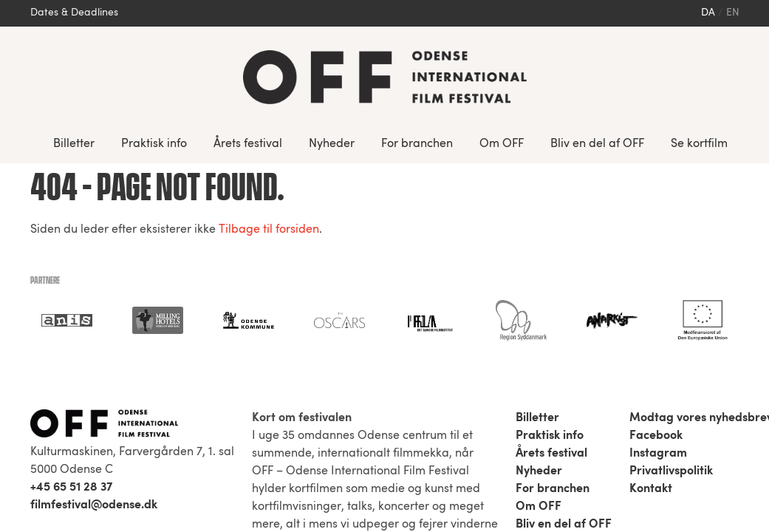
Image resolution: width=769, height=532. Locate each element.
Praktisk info (154, 144)
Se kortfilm (699, 144)
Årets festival (248, 144)
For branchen (417, 144)
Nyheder (332, 144)
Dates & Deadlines (74, 13)
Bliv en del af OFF (597, 144)
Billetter (74, 144)
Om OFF (502, 144)
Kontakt (651, 489)
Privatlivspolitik (671, 471)
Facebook (656, 436)
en (733, 13)
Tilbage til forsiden (269, 230)
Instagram (658, 454)
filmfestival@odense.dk (94, 505)
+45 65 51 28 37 (71, 488)
